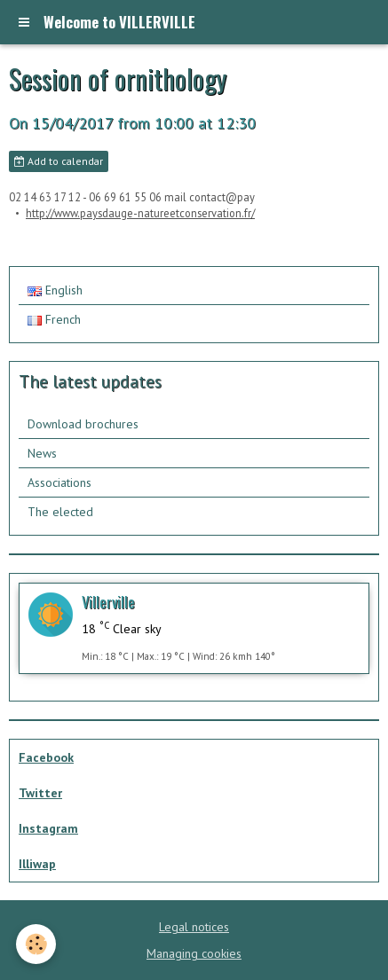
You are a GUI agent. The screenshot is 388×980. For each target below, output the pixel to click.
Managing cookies (194, 953)
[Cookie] (36, 944)
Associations (59, 482)
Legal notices (194, 927)
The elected (60, 512)
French (54, 319)
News (42, 453)
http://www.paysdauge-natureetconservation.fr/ (140, 213)
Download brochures (83, 424)
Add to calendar (59, 161)
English (55, 290)
